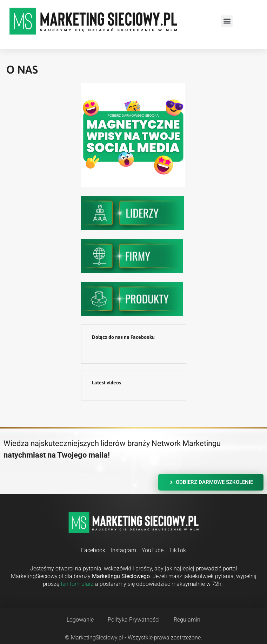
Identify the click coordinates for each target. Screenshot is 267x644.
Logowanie (80, 620)
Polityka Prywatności (134, 620)
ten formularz (77, 584)
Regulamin (187, 620)
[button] (227, 21)
